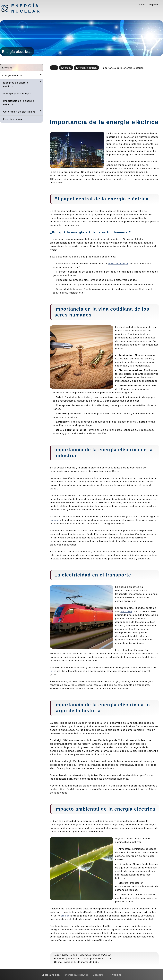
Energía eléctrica (12, 75)
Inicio (142, 5)
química (55, 520)
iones (53, 671)
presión (65, 916)
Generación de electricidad (19, 112)
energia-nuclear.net (76, 975)
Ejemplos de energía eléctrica (16, 84)
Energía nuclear (26, 8)
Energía (7, 68)
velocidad (126, 611)
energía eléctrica (86, 232)
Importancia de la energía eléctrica (19, 103)
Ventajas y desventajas (17, 94)
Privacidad (115, 975)
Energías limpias (13, 119)
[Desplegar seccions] (39, 75)
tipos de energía (118, 264)
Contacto (98, 975)
